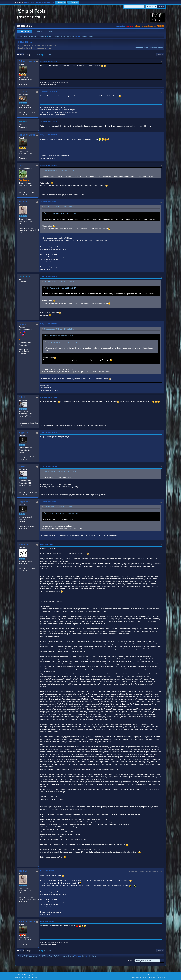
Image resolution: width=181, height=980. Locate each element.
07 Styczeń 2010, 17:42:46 (48, 466)
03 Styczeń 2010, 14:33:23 (48, 324)
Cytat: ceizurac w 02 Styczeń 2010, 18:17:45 (59, 329)
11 (50, 55)
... (36, 55)
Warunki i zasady (153, 975)
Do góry (21, 951)
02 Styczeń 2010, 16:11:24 (48, 122)
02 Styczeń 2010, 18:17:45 (48, 202)
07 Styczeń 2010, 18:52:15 (48, 502)
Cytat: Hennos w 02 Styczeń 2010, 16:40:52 (59, 207)
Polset (22, 397)
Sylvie (84, 37)
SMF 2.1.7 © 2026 (21, 975)
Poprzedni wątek (142, 47)
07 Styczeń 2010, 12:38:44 (48, 432)
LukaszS (23, 92)
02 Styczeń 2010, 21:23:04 (48, 276)
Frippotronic (24, 433)
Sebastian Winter (27, 61)
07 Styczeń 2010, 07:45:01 (48, 397)
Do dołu (21, 55)
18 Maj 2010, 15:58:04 (47, 921)
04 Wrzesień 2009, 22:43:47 (49, 92)
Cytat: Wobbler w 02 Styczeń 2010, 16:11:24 (59, 170)
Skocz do (131, 961)
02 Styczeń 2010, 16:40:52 (48, 165)
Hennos (22, 165)
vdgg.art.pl (129, 26)
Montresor (24, 544)
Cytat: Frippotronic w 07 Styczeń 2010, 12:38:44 (60, 471)
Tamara (22, 324)
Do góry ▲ (163, 975)
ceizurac (23, 202)
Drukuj (160, 55)
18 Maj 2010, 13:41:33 (47, 544)
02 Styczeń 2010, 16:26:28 (48, 135)
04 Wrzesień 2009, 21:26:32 (49, 61)
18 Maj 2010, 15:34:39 (47, 871)
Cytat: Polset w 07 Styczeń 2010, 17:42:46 (58, 507)
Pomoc (145, 975)
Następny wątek (157, 47)
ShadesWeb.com (32, 977)
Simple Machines (32, 975)
